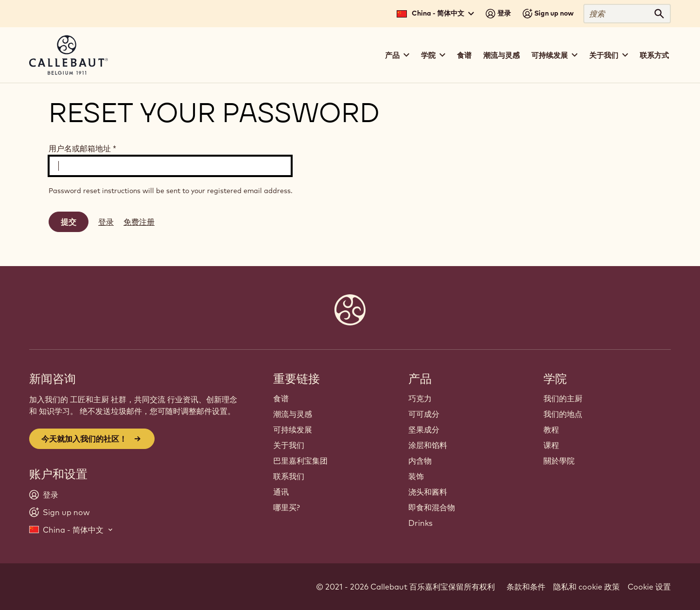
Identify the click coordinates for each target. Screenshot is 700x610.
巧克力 (420, 398)
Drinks (420, 523)
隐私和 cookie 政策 (586, 587)
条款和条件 (526, 587)
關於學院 (559, 461)
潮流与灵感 (501, 55)
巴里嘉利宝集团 (300, 461)
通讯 (281, 492)
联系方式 (654, 55)
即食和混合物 (432, 507)
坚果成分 (424, 430)
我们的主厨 (563, 398)
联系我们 (289, 476)
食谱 (464, 55)
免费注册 (139, 222)
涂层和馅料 (428, 445)
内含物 (420, 461)
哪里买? (287, 507)
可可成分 (424, 414)
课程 (551, 445)
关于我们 (289, 445)
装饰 (416, 476)
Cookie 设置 (649, 587)
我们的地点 (563, 414)
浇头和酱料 (428, 492)
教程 (551, 430)
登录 (106, 222)
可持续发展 (293, 430)
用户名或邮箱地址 (82, 148)
